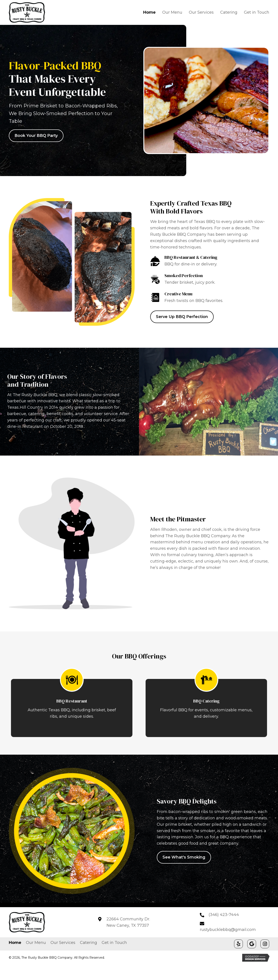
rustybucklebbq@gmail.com (228, 930)
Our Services (63, 943)
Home (15, 943)
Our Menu (36, 943)
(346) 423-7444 (224, 915)
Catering (88, 943)
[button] (238, 944)
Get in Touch (114, 943)
